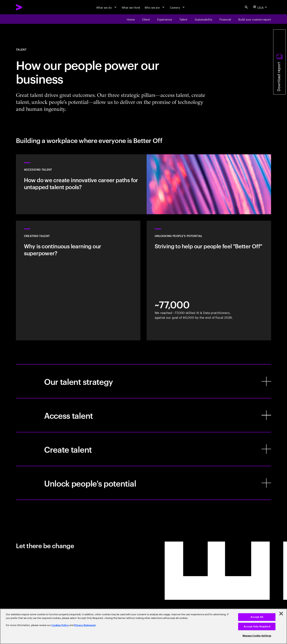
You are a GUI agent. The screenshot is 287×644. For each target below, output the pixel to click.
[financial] (225, 19)
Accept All (257, 617)
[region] (143, 626)
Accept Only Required (257, 626)
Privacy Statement (85, 625)
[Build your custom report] (255, 19)
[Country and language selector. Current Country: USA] (261, 7)
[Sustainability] (204, 19)
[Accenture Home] (28, 7)
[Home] (131, 19)
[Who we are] (155, 7)
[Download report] (279, 62)
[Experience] (165, 19)
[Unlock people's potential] (143, 483)
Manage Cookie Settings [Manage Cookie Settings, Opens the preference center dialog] (257, 636)
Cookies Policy (60, 625)
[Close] (281, 614)
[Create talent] (143, 449)
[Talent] (183, 19)
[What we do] (107, 7)
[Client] (146, 19)
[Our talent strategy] (143, 381)
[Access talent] (143, 415)
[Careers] (178, 7)
